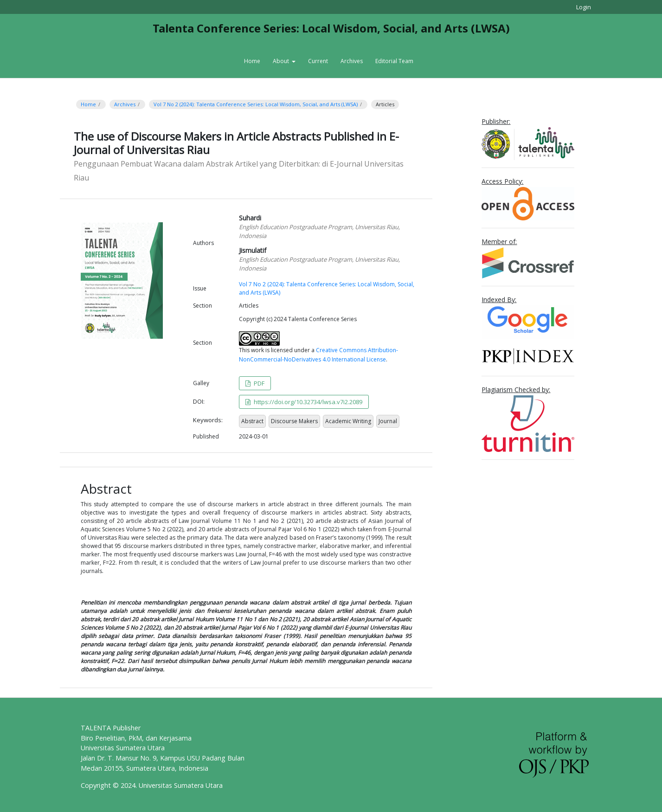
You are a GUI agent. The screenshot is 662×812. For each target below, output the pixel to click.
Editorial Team (394, 61)
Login (584, 7)
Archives (352, 61)
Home (252, 61)
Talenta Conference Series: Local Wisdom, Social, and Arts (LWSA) (331, 28)
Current (318, 61)
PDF (258, 383)
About (282, 61)
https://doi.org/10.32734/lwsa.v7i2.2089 (307, 402)
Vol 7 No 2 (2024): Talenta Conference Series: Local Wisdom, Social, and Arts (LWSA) (256, 104)
